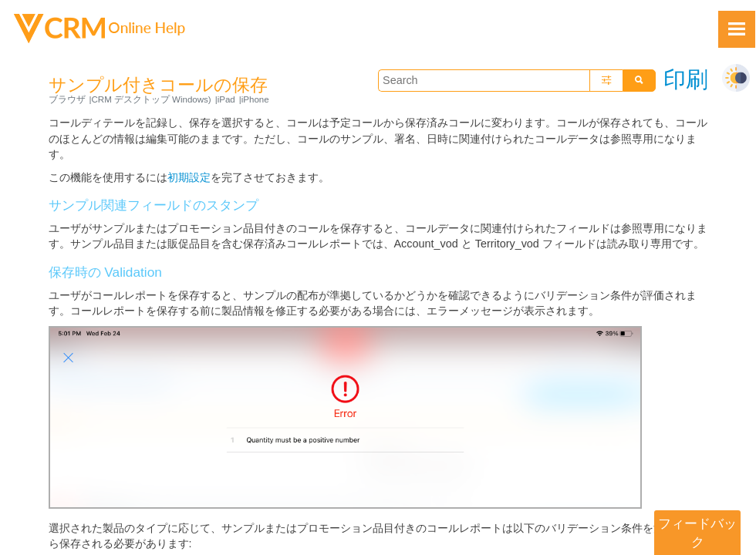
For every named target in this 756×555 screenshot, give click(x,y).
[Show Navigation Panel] (737, 29)
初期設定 (189, 177)
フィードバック (697, 533)
